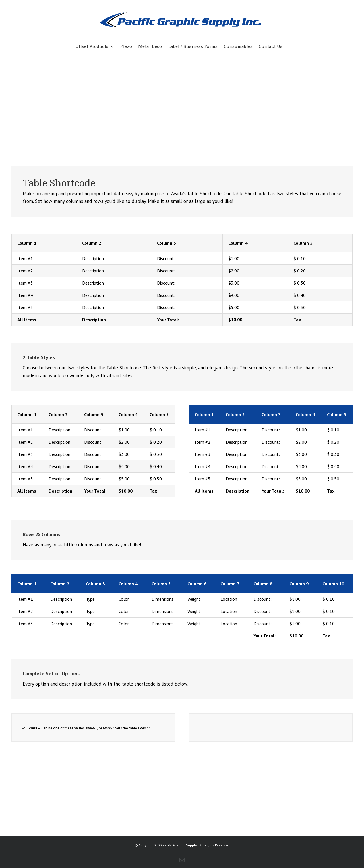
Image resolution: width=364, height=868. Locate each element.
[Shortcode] (182, 71)
